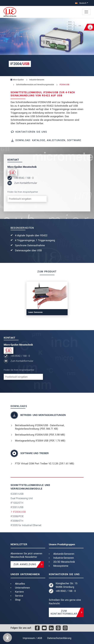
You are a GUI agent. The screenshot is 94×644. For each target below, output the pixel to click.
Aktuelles (20, 584)
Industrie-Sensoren (64, 558)
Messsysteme (61, 566)
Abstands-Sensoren (64, 554)
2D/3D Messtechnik (64, 562)
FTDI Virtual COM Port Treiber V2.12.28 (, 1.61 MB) (45, 464)
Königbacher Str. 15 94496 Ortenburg (67, 585)
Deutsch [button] (81, 3)
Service (19, 596)
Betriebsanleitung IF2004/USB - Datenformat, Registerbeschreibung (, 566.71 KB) (40, 427)
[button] (7, 638)
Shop (18, 600)
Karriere (19, 592)
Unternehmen (22, 588)
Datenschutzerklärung (60, 638)
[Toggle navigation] (86, 12)
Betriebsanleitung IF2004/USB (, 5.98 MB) (40, 435)
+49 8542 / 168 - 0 (24, 178)
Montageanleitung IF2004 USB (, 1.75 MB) (40, 441)
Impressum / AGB (32, 638)
